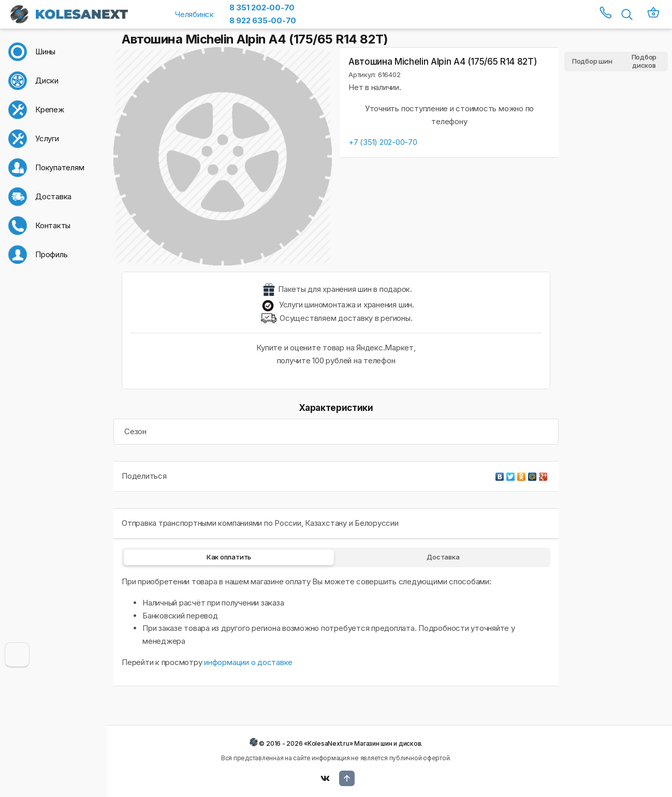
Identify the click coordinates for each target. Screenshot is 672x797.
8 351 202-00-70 (262, 8)
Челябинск (194, 14)
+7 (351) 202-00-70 (383, 142)
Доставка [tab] (443, 557)
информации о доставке (248, 662)
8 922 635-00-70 (263, 20)
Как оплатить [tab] (229, 557)
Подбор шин (592, 61)
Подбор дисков (644, 62)
